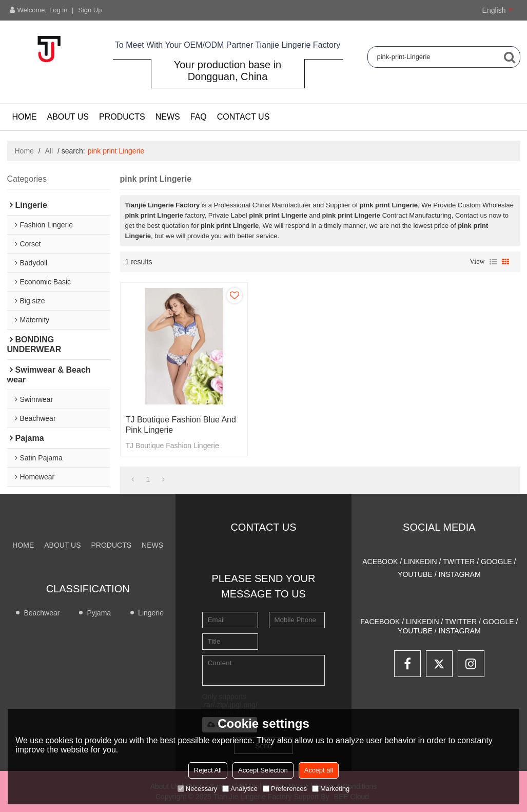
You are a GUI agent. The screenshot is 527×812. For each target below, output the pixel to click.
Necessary (197, 789)
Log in (58, 10)
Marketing (331, 789)
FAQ (199, 117)
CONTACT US (243, 117)
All (49, 151)
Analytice (240, 789)
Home (25, 117)
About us (68, 117)
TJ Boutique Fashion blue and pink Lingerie (181, 425)
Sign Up (90, 10)
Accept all (319, 770)
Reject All (208, 770)
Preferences (285, 789)
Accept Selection (263, 770)
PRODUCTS (122, 117)
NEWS (168, 117)
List (493, 262)
